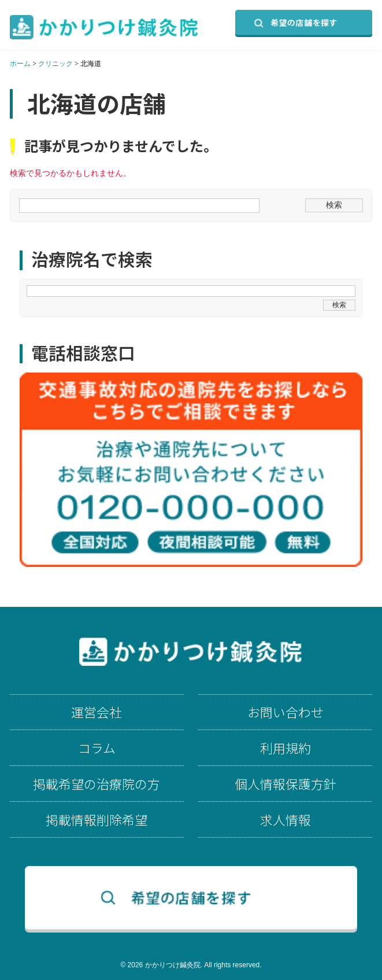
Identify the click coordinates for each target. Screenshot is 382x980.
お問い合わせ (285, 712)
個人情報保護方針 (285, 784)
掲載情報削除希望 (97, 820)
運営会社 (97, 712)
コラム (97, 748)
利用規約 (285, 748)
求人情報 (285, 820)
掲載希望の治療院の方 (97, 784)
